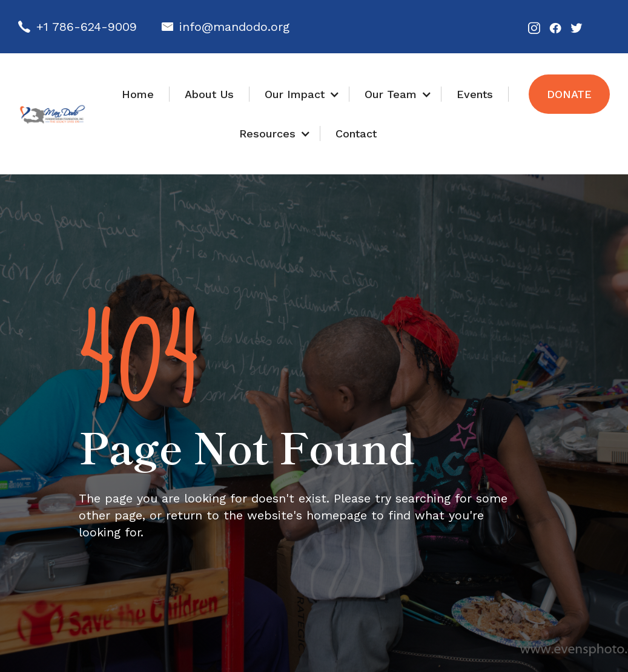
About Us (209, 94)
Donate (569, 94)
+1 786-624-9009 (87, 27)
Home (138, 94)
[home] (52, 114)
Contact (356, 133)
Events (475, 94)
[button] (299, 94)
